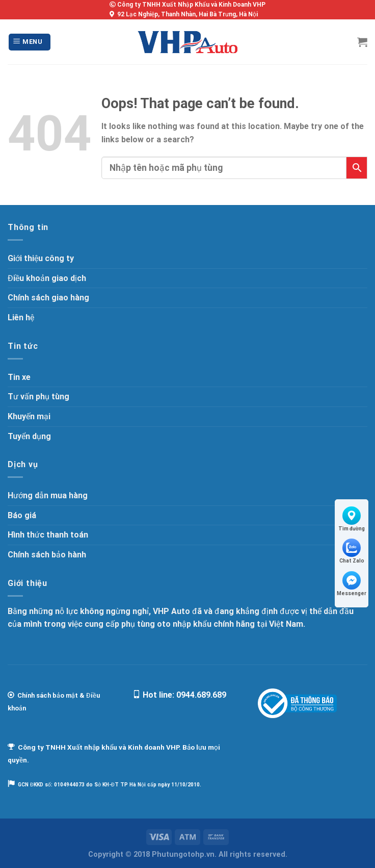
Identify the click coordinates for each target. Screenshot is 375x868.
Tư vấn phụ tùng (38, 397)
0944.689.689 (201, 695)
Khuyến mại (29, 416)
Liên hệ (21, 317)
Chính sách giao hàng (48, 298)
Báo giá (22, 515)
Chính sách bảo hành (47, 555)
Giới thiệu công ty (41, 258)
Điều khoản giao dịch (47, 278)
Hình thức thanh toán (48, 535)
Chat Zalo (352, 551)
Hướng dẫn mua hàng (48, 495)
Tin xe (19, 377)
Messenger (352, 584)
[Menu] (30, 42)
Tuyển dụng (29, 436)
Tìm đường (352, 519)
